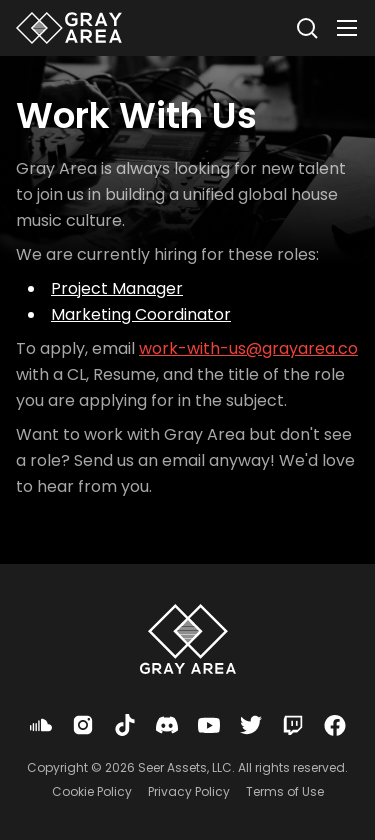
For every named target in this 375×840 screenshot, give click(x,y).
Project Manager (117, 288)
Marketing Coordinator (141, 314)
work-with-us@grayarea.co (248, 348)
